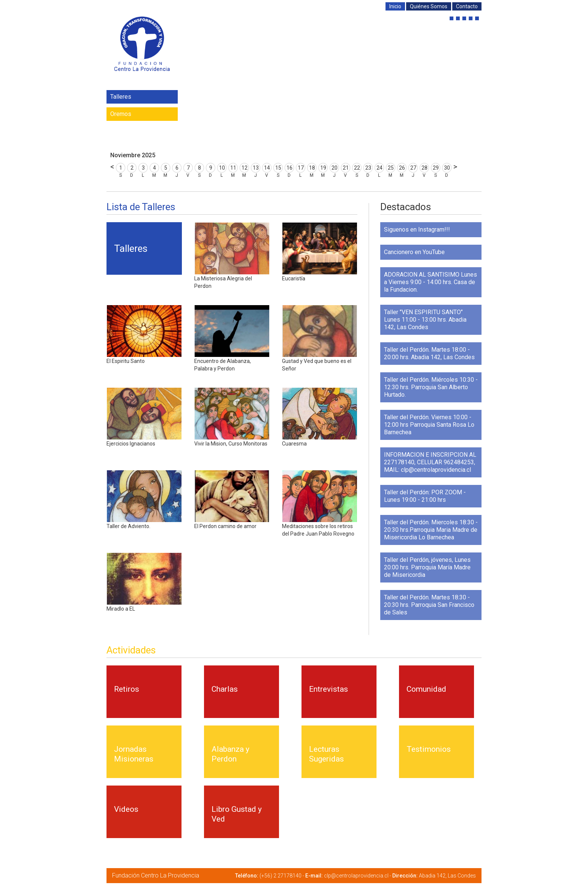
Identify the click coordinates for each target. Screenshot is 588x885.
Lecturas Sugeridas (326, 754)
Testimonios (429, 749)
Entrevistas (328, 689)
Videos (126, 809)
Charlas (225, 689)
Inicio (395, 6)
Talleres (121, 97)
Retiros (127, 689)
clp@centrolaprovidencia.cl (356, 876)
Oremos (121, 114)
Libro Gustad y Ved (237, 814)
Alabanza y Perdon (230, 754)
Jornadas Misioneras (134, 754)
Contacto (467, 6)
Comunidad (426, 689)
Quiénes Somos (429, 6)
